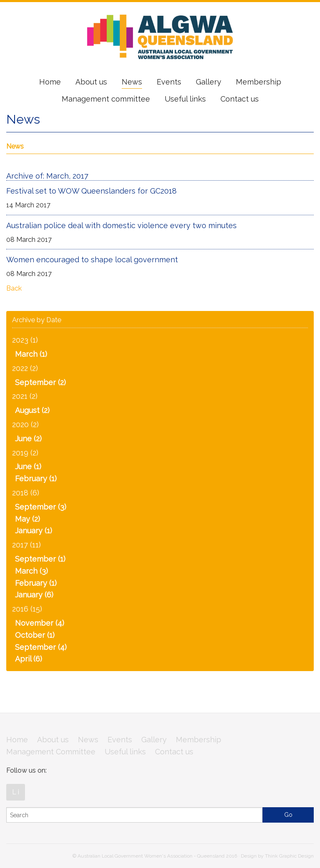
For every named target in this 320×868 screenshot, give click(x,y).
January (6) (34, 595)
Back (14, 288)
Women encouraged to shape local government (92, 260)
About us (91, 82)
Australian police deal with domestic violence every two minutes (121, 225)
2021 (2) (25, 396)
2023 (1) (25, 340)
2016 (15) (27, 609)
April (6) (29, 659)
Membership (259, 82)
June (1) (28, 466)
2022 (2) (25, 368)
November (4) (40, 623)
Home (50, 82)
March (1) (31, 354)
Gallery (209, 82)
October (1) (35, 635)
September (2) (40, 382)
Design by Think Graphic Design (277, 856)
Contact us (240, 99)
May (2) (27, 519)
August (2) (32, 410)
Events (169, 82)
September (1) (40, 559)
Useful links (185, 99)
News (132, 82)
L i (16, 792)
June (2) (28, 439)
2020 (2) (25, 424)
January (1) (34, 531)
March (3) (31, 571)
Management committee (106, 99)
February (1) (36, 479)
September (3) (41, 507)
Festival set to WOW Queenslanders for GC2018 (91, 191)
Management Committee (51, 752)
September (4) (41, 647)
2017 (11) (26, 545)
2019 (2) (25, 453)
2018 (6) (26, 493)
